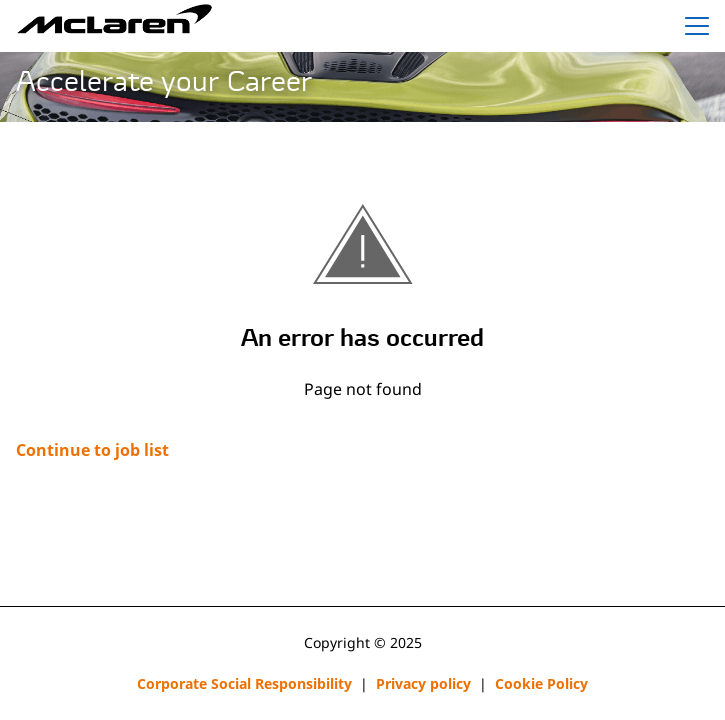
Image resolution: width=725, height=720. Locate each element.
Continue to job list (92, 450)
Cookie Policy (541, 683)
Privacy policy (423, 683)
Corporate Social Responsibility (244, 683)
